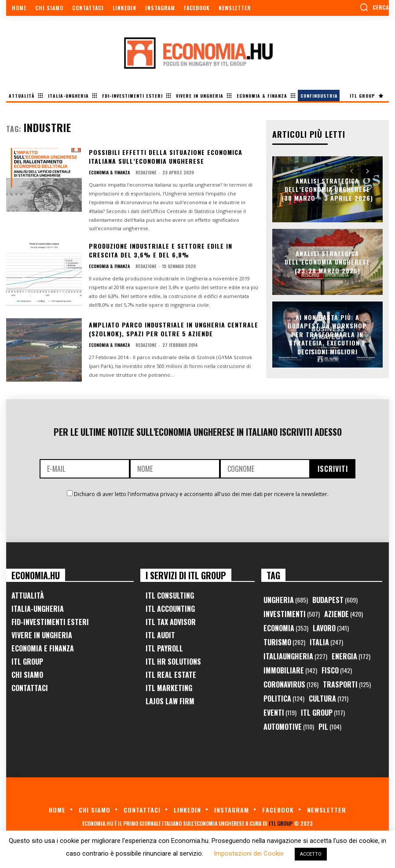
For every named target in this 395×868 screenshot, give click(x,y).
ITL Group (27, 662)
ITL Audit (160, 635)
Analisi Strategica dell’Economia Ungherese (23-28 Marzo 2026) (327, 261)
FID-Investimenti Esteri (50, 622)
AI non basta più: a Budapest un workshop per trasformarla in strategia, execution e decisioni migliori (327, 334)
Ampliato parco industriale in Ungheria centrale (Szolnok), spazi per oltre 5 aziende (174, 329)
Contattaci (30, 688)
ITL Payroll (164, 648)
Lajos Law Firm (170, 701)
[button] (374, 7)
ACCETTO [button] (311, 854)
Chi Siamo (27, 675)
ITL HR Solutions (173, 662)
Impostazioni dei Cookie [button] (249, 853)
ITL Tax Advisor (171, 622)
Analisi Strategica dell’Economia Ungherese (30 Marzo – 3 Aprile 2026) (327, 189)
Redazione (146, 172)
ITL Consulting (170, 596)
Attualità (28, 596)
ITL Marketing (169, 688)
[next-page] (368, 172)
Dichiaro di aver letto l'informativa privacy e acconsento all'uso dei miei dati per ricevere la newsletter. (201, 494)
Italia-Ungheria (38, 609)
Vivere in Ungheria (42, 635)
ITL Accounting (170, 609)
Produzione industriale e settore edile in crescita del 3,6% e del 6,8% (161, 250)
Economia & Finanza (109, 173)
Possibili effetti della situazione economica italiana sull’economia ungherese (166, 156)
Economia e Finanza (43, 648)
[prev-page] (352, 172)
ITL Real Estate (171, 675)
